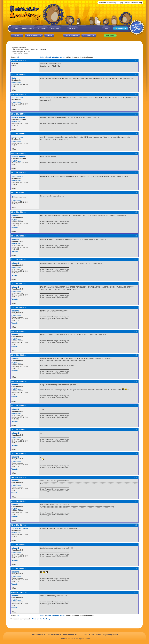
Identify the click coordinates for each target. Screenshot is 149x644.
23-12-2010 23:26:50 (19, 307)
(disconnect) (111, 3)
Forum (49, 35)
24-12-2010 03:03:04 (19, 381)
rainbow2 (15, 216)
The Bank (110, 35)
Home (15, 28)
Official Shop (74, 635)
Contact (84, 635)
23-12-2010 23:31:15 (19, 355)
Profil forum (16, 83)
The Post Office (34, 35)
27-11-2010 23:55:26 (19, 153)
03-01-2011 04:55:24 (19, 592)
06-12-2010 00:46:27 (19, 192)
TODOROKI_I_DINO (20, 528)
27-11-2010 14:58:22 (19, 134)
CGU (33, 635)
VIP (140, 3)
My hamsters (28, 28)
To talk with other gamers (56, 57)
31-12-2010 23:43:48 (19, 545)
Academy (121, 28)
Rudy (14, 78)
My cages (42, 28)
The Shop (134, 3)
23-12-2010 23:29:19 (19, 331)
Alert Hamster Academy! (41, 619)
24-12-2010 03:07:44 (19, 453)
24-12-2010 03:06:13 (19, 430)
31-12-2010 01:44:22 (19, 525)
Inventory (55, 28)
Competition (89, 35)
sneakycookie (17, 98)
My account (125, 3)
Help (106, 28)
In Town (73, 28)
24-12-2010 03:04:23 (19, 406)
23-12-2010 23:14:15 (19, 212)
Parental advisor (55, 635)
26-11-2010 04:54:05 (19, 114)
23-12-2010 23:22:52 (19, 284)
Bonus (91, 635)
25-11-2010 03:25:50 (19, 94)
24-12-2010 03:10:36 (19, 477)
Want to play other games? (107, 635)
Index (42, 57)
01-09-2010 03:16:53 (19, 60)
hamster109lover (18, 117)
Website (15, 228)
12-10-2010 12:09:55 (19, 75)
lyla (13, 196)
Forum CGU (41, 635)
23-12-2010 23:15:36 (19, 236)
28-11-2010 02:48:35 (19, 173)
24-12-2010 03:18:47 (19, 501)
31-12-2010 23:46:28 (19, 568)
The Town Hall (71, 35)
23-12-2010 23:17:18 (19, 260)
